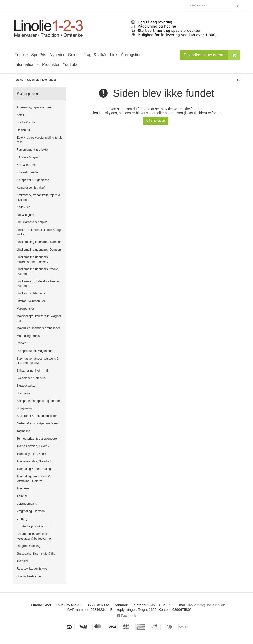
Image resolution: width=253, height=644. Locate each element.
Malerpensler (25, 309)
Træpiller (22, 561)
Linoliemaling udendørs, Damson (39, 250)
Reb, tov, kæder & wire (32, 569)
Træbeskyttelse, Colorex (33, 446)
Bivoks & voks (26, 122)
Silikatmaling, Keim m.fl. (33, 371)
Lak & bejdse (25, 215)
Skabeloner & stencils (31, 378)
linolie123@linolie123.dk (206, 605)
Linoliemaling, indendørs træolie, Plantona (38, 283)
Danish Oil (24, 130)
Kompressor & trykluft (31, 188)
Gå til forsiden (156, 121)
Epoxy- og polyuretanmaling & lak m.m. (39, 140)
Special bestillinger (29, 576)
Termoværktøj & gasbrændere (37, 439)
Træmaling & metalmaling (34, 469)
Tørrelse (22, 496)
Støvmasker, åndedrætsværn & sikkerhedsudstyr (38, 361)
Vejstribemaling (27, 504)
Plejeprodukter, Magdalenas (35, 351)
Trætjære (23, 488)
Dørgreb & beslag (28, 546)
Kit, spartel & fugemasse (33, 180)
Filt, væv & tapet (28, 157)
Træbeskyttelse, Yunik (31, 454)
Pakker (21, 343)
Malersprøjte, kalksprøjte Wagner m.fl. (39, 318)
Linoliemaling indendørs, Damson (39, 242)
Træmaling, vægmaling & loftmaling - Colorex (33, 479)
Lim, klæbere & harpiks (32, 222)
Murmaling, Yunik (28, 336)
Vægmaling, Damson (31, 511)
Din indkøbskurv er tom (212, 55)
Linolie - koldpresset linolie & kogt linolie (39, 232)
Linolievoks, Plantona (31, 293)
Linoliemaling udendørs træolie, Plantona (38, 271)
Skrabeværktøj (26, 386)
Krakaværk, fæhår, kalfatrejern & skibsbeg (38, 197)
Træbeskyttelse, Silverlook (34, 461)
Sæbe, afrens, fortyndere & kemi (38, 423)
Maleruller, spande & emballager (38, 328)
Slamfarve (23, 393)
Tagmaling (23, 431)
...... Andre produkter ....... (34, 526)
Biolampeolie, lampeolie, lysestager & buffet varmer (34, 536)
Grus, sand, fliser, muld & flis (36, 554)
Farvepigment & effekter (33, 150)
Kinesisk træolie (27, 172)
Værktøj (22, 519)
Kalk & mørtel (26, 165)
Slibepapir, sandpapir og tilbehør (38, 401)
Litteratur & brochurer (31, 301)
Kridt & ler (23, 207)
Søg (236, 5)
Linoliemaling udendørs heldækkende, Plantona (32, 259)
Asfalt (20, 115)
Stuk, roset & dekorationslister (37, 416)
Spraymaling (25, 408)
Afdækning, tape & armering (35, 107)
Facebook (126, 616)
